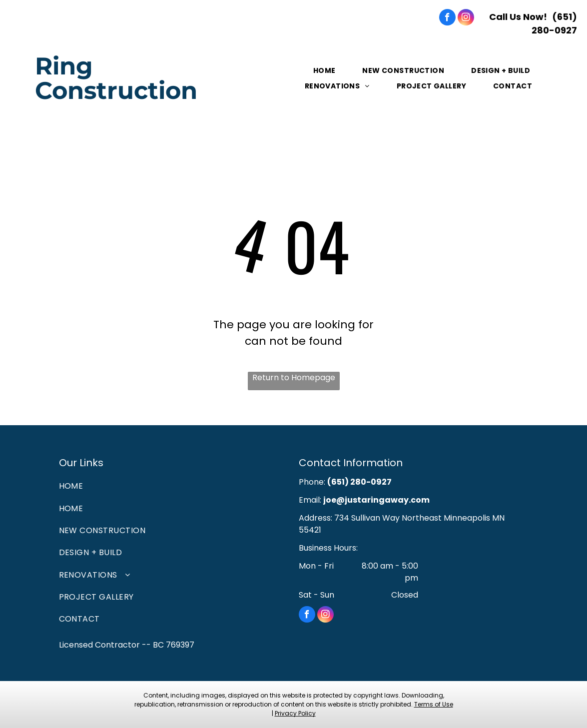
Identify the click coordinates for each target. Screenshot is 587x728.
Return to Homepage (294, 377)
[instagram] (466, 18)
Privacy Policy (295, 713)
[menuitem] (325, 71)
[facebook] (447, 18)
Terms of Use (434, 704)
